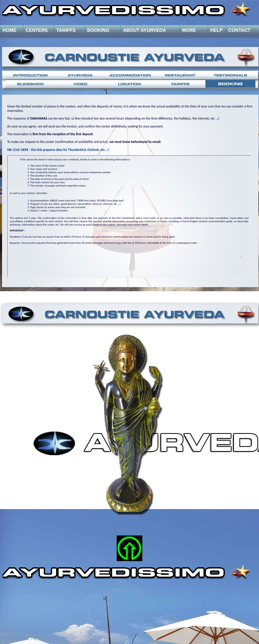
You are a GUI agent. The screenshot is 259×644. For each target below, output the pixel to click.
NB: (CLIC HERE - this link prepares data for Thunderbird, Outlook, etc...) (58, 150)
